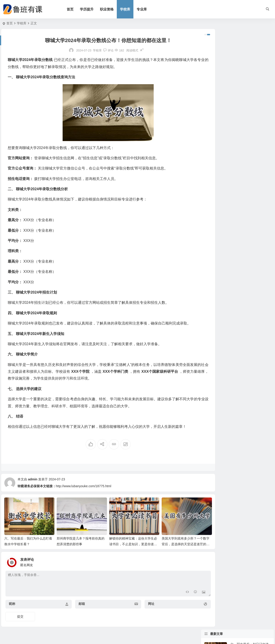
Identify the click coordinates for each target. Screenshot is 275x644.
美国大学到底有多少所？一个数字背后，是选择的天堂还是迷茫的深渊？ (172, 541)
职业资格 (111, 9)
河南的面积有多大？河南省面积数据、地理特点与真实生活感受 (250, 91)
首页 (74, 9)
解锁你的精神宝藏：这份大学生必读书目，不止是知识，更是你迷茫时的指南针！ (123, 541)
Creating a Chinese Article (249, 127)
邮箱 (76, 601)
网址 (140, 601)
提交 (20, 614)
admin (33, 479)
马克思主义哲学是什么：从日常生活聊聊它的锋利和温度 (250, 112)
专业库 (146, 9)
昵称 (12, 601)
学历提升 (91, 9)
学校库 (129, 9)
